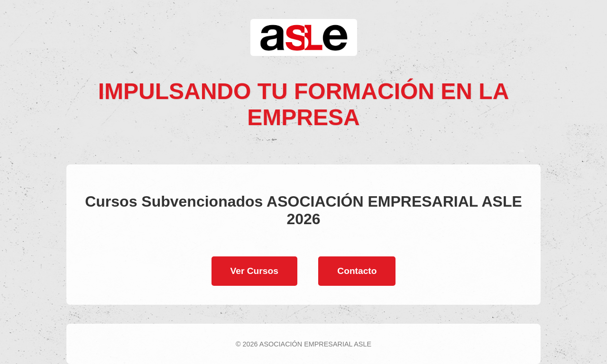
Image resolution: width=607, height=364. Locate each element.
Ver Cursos (254, 271)
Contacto (357, 271)
